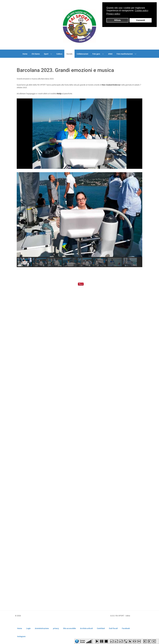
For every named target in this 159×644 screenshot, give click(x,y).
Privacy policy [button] (113, 14)
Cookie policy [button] (141, 11)
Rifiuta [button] (117, 20)
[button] (21, 215)
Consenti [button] (141, 20)
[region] (79, 220)
